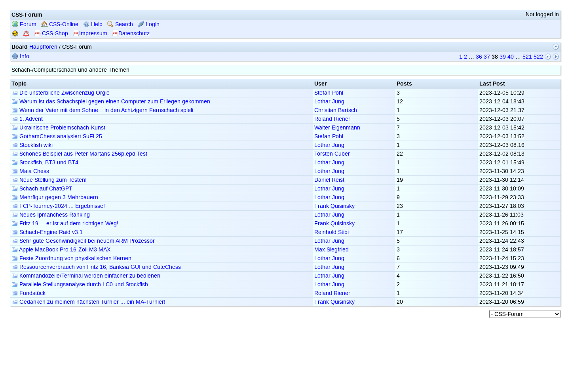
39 (503, 57)
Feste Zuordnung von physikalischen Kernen (71, 258)
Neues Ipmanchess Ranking (51, 215)
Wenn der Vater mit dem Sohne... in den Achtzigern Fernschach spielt (103, 110)
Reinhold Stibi (332, 232)
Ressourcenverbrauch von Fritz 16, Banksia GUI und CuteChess (96, 267)
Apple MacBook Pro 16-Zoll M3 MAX (61, 250)
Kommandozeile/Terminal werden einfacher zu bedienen (86, 276)
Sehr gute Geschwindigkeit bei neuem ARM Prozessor (83, 241)
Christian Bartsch (336, 110)
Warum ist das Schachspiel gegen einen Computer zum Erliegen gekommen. (112, 102)
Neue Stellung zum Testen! (49, 180)
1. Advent (27, 119)
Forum (24, 24)
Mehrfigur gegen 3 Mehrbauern (55, 197)
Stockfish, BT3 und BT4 (45, 163)
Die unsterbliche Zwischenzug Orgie (61, 93)
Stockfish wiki (32, 145)
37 (487, 57)
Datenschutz (131, 33)
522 (538, 57)
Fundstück (28, 293)
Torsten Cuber (332, 154)
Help (93, 24)
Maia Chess (30, 171)
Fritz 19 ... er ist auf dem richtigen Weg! (65, 224)
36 (479, 57)
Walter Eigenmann (337, 128)
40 (511, 57)
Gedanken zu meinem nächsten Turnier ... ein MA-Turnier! (88, 302)
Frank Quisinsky (334, 206)
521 (527, 57)
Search (120, 24)
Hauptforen (43, 47)
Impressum (90, 33)
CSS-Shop (51, 33)
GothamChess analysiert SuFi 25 (57, 136)
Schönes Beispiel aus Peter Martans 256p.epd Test (79, 154)
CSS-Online (60, 24)
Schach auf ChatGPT (42, 189)
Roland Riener (332, 119)
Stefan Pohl (329, 93)
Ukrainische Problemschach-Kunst (58, 128)
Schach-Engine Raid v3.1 (47, 232)
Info (21, 56)
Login (149, 24)
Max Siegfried (332, 250)
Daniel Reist (329, 180)
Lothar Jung (329, 102)
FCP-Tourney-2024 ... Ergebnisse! (58, 206)
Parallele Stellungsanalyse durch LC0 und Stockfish (80, 284)
